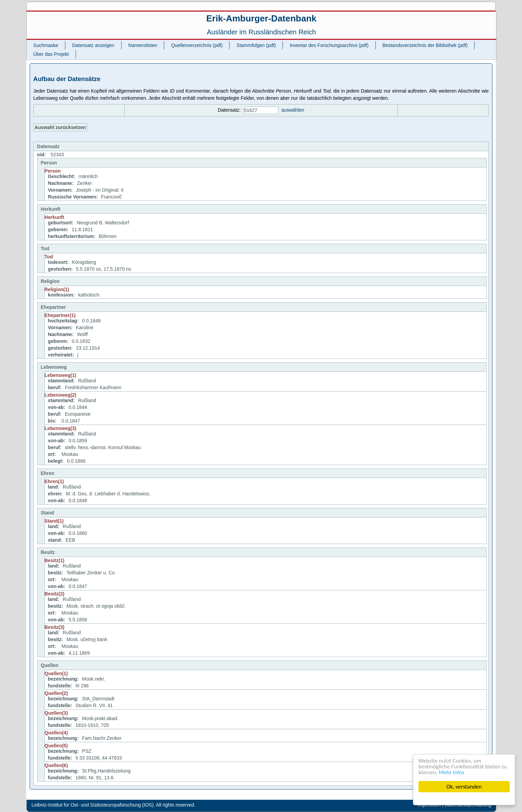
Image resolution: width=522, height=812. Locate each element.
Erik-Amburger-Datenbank (261, 18)
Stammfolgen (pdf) (256, 45)
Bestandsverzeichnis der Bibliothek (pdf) (425, 45)
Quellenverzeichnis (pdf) (197, 45)
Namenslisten (143, 45)
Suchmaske (46, 45)
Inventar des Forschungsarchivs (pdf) (329, 45)
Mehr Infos (452, 772)
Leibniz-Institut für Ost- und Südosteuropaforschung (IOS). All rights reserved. (114, 805)
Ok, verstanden (464, 787)
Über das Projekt (51, 54)
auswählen (293, 110)
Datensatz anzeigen (93, 45)
